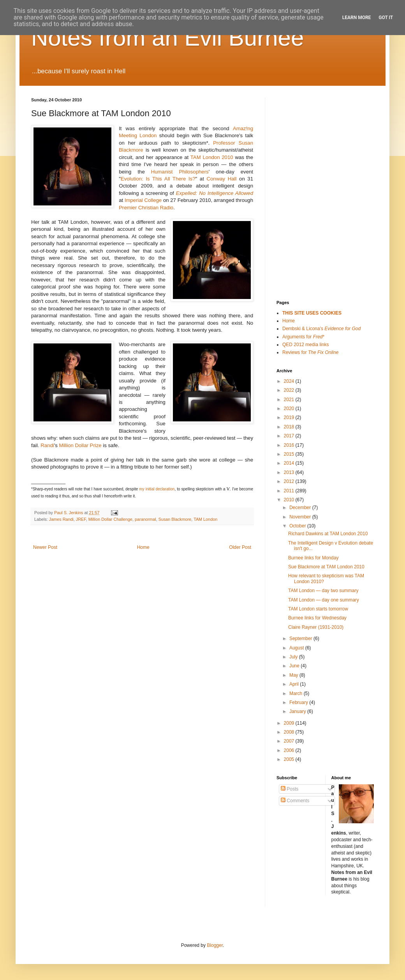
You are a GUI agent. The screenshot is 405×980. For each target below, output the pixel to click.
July (294, 657)
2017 (290, 436)
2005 (290, 759)
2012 (290, 481)
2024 (290, 381)
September (301, 639)
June (295, 666)
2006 (290, 750)
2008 (290, 732)
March (297, 693)
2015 (290, 454)
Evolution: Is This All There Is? (158, 179)
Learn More (357, 18)
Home (143, 547)
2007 (290, 741)
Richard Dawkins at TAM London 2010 (328, 534)
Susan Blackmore (175, 519)
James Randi (61, 519)
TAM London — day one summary (324, 600)
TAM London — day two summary (323, 591)
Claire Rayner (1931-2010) (316, 627)
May (294, 675)
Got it (386, 18)
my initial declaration (157, 489)
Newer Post (45, 547)
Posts (290, 789)
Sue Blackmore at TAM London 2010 (326, 567)
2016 (290, 445)
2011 (290, 491)
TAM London (205, 519)
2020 (290, 409)
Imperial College (143, 200)
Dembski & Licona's (321, 329)
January (298, 711)
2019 (290, 417)
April (295, 684)
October (298, 526)
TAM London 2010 (212, 157)
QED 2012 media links (306, 345)
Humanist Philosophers (180, 172)
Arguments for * (303, 337)
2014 (290, 463)
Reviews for (310, 352)
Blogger (215, 945)
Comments (295, 801)
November (301, 517)
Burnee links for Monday (313, 558)
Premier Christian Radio (146, 208)
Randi (47, 445)
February (299, 702)
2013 (290, 472)
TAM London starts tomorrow (318, 609)
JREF (81, 519)
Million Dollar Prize (80, 445)
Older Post (240, 547)
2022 (290, 390)
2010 (290, 500)
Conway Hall (221, 179)
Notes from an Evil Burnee (167, 38)
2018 (290, 427)
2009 (290, 723)
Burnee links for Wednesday (317, 618)
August (297, 648)
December (301, 508)
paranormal (145, 519)
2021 (290, 400)
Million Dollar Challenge (110, 519)
